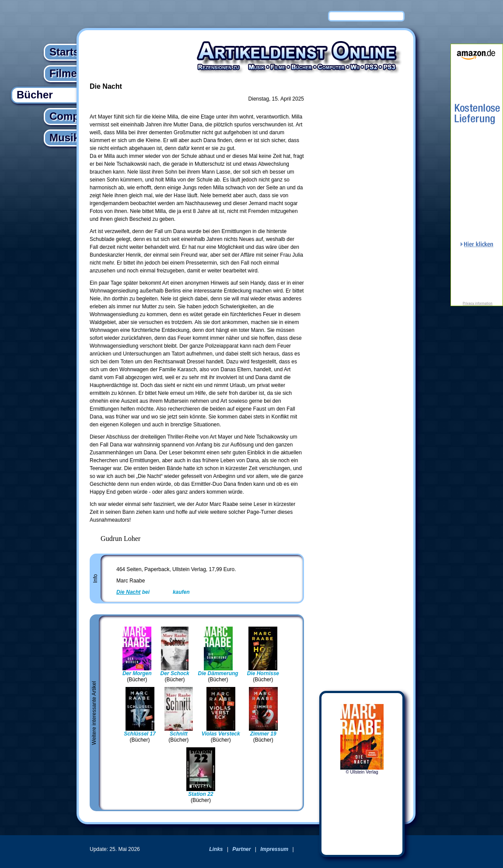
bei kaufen (153, 592)
